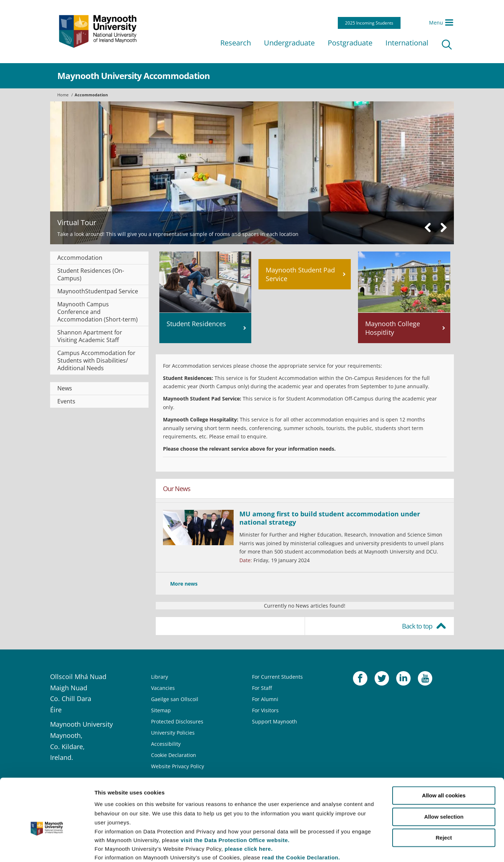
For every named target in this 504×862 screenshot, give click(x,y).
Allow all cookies (444, 757)
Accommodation (91, 95)
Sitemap (161, 710)
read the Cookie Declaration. (301, 819)
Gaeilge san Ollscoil (175, 699)
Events (66, 401)
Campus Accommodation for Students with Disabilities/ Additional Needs (96, 360)
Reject (444, 799)
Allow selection (444, 778)
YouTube (425, 680)
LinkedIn (403, 680)
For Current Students (277, 677)
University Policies (173, 733)
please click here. (249, 810)
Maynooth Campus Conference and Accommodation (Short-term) (98, 312)
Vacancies (163, 688)
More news (184, 584)
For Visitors (265, 710)
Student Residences (196, 324)
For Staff (262, 688)
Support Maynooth (275, 721)
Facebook (360, 680)
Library (160, 677)
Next (443, 227)
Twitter (382, 680)
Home (63, 95)
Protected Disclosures (177, 721)
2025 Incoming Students (369, 23)
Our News (177, 489)
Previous (428, 227)
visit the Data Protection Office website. (235, 801)
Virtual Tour (77, 222)
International (407, 43)
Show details (378, 848)
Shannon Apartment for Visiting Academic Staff (90, 336)
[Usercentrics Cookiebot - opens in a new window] (47, 848)
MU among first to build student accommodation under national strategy (330, 518)
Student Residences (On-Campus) (91, 274)
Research (236, 43)
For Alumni (265, 699)
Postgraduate (350, 43)
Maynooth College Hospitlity (393, 328)
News (65, 388)
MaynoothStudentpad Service (98, 291)
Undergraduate (289, 43)
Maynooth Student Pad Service (300, 274)
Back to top (417, 626)
